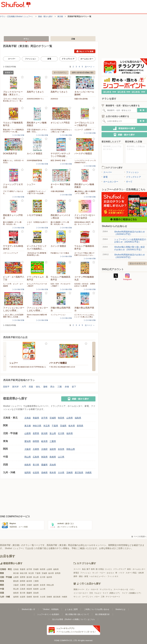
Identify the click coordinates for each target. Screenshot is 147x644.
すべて (128, 182)
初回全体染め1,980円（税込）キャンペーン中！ (84, 223)
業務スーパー (79, 589)
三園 (60, 387)
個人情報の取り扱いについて (77, 614)
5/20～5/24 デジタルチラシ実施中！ (61, 285)
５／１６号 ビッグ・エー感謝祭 (13, 285)
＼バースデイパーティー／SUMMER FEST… (85, 161)
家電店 (76, 573)
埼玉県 (47, 426)
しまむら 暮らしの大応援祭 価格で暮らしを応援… (13, 316)
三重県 (53, 441)
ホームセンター (87, 59)
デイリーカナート (113, 597)
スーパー (12, 59)
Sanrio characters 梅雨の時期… (37, 316)
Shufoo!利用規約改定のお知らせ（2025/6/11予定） (130, 233)
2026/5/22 (54, 99)
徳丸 (38, 387)
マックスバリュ (106, 589)
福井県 (70, 433)
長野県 (36, 433)
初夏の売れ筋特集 (81, 99)
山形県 (70, 418)
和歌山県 (71, 449)
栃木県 (72, 426)
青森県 (36, 418)
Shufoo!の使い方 (28, 609)
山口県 (61, 457)
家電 (49, 59)
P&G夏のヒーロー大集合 (60, 253)
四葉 (31, 387)
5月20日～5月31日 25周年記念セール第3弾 (85, 285)
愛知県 (28, 441)
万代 (91, 593)
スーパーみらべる (121, 589)
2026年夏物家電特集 (34, 160)
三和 (103, 597)
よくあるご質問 (71, 609)
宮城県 (53, 418)
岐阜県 (44, 441)
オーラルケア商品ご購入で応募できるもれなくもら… (84, 254)
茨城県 (63, 426)
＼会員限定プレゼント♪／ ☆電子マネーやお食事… (36, 192)
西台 (52, 387)
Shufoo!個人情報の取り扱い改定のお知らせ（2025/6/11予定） (130, 248)
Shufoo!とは (120, 609)
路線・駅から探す (45, 16)
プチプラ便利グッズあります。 (13, 192)
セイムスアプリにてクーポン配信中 (37, 285)
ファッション (30, 59)
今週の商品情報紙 (57, 191)
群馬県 (80, 426)
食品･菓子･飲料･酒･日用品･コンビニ (97, 569)
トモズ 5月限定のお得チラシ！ (37, 223)
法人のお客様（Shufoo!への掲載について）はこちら (73, 619)
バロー (97, 597)
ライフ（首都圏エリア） (132, 593)
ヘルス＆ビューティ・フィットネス (104, 576)
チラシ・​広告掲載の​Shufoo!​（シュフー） (17, 16)
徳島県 (28, 465)
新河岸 (15, 387)
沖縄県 (88, 473)
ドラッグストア (68, 59)
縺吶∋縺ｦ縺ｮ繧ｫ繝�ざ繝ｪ (83, 73)
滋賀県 (53, 449)
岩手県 (44, 418)
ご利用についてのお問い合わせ (97, 609)
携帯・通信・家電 (81, 576)
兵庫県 (36, 449)
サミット (77, 597)
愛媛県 (44, 465)
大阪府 (28, 449)
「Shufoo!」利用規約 (50, 609)
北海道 (28, 418)
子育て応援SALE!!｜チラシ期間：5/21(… (37, 131)
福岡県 (28, 473)
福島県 (78, 418)
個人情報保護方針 (102, 614)
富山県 (53, 433)
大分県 (61, 473)
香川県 (36, 465)
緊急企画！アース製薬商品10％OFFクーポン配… (13, 131)
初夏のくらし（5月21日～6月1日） (13, 161)
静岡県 (36, 441)
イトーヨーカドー (81, 593)
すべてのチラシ (60, 73)
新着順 (8, 73)
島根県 (53, 457)
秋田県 (61, 418)
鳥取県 (44, 457)
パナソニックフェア (11, 253)
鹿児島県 (79, 473)
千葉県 (55, 426)
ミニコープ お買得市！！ (84, 130)
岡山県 (28, 457)
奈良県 (61, 449)
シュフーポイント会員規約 (48, 614)
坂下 (74, 387)
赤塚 (67, 387)
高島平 (6, 387)
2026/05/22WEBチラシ (35, 99)
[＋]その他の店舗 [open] (18, 135)
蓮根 (45, 387)
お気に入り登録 (22, 77)
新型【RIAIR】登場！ (59, 160)
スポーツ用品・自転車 (135, 573)
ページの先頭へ (139, 536)
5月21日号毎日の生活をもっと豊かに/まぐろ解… (61, 131)
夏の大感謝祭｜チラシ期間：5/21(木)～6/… (12, 223)
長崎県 (44, 473)
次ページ (90, 67)
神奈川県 (37, 426)
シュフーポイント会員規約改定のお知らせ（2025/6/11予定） (130, 241)
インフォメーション (58, 315)
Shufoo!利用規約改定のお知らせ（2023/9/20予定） (130, 256)
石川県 (61, 433)
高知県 (53, 465)
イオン (132, 589)
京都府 (44, 449)
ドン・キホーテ (92, 589)
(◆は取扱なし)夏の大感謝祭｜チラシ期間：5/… (85, 192)
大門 (24, 387)
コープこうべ (87, 597)
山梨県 (28, 433)
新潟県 (44, 433)
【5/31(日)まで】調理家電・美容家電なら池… (37, 254)
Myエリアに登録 (85, 51)
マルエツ (98, 593)
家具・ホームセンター (136, 569)
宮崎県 (70, 473)
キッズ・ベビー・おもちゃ (103, 573)
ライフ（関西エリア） (112, 593)
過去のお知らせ (137, 263)
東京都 (60, 16)
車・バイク (120, 573)
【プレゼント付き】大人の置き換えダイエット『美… (13, 100)
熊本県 (53, 473)
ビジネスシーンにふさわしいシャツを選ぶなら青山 (84, 316)
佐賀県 (36, 473)
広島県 (36, 457)
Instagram (127, 277)
